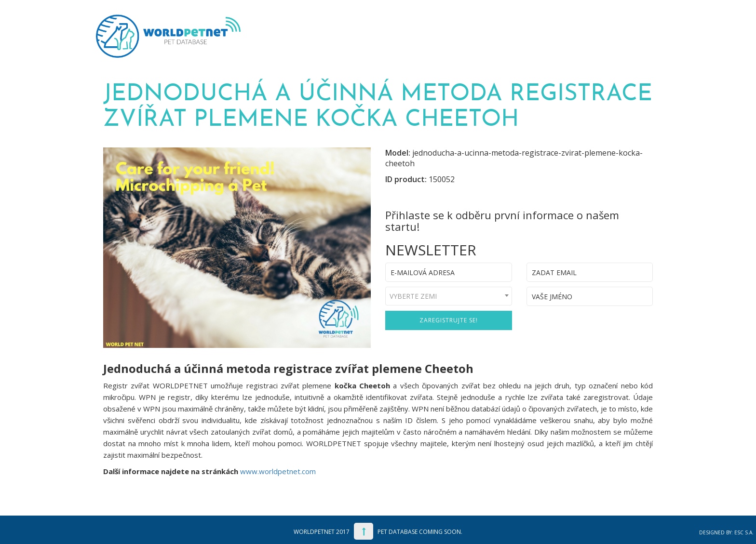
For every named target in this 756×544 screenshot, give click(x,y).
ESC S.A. (744, 532)
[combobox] (449, 296)
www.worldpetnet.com (278, 471)
